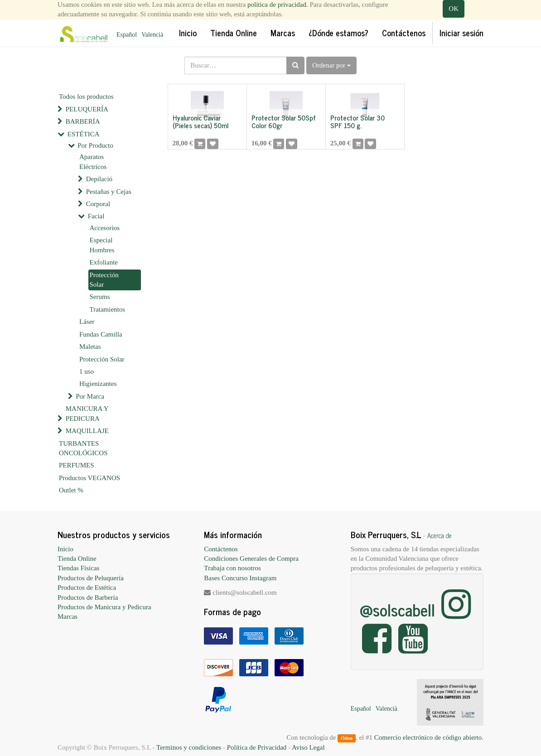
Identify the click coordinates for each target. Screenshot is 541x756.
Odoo (347, 738)
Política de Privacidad (257, 747)
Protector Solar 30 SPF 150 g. (357, 121)
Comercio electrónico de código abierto (428, 737)
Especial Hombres (102, 245)
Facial (96, 216)
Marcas (68, 616)
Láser (87, 322)
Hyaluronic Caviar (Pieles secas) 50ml (200, 121)
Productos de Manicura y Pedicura (104, 607)
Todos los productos (86, 96)
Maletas (90, 347)
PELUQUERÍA (87, 109)
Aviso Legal (308, 747)
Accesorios (105, 228)
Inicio (65, 549)
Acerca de (440, 535)
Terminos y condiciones (189, 747)
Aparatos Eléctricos (93, 161)
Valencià (152, 35)
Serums (100, 297)
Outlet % (71, 490)
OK (454, 9)
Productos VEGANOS (89, 478)
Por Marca (90, 396)
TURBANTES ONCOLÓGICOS (83, 448)
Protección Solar (104, 280)
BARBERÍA (83, 121)
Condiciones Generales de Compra (251, 559)
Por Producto (95, 145)
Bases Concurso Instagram (240, 578)
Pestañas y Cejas (109, 192)
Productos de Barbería (88, 597)
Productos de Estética (87, 587)
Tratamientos (108, 309)
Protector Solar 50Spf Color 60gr (284, 121)
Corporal (98, 204)
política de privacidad (277, 5)
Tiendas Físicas (78, 568)
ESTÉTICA (84, 134)
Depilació (99, 179)
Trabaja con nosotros (232, 568)
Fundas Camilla (101, 334)
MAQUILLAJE (87, 431)
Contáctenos (221, 549)
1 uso (87, 371)
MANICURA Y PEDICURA (87, 413)
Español (127, 35)
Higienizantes (98, 384)
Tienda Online (77, 559)
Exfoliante (104, 262)
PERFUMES (77, 465)
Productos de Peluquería (91, 578)
